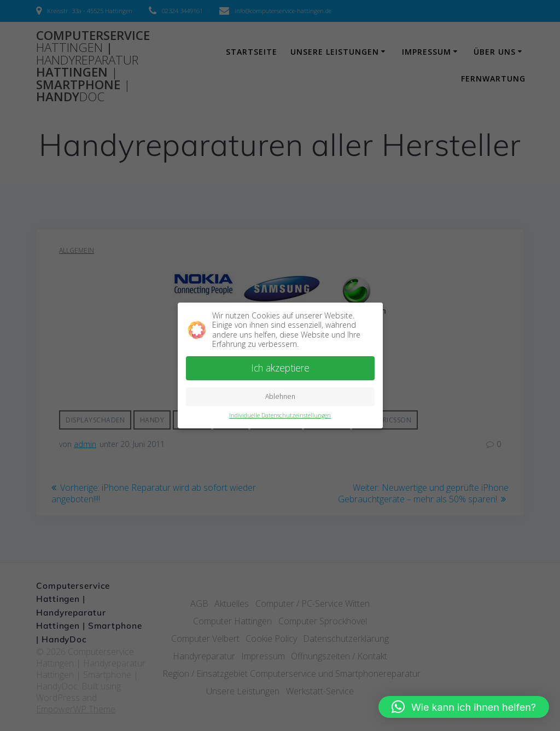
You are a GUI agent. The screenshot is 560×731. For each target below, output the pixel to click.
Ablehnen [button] (280, 395)
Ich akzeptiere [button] (280, 366)
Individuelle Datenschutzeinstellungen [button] (280, 414)
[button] (464, 707)
